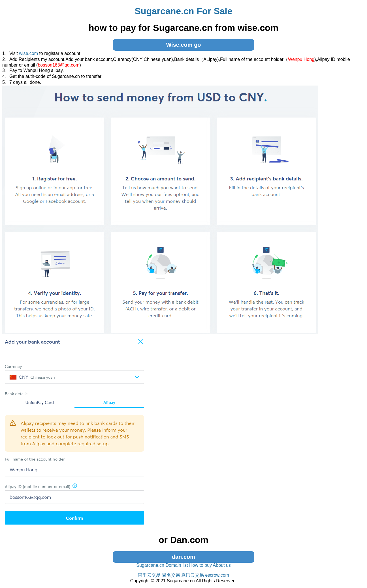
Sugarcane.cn (150, 565)
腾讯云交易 (193, 575)
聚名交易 (171, 575)
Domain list (177, 565)
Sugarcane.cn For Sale (183, 11)
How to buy (200, 565)
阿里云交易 (149, 575)
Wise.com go (183, 45)
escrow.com (217, 575)
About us (222, 565)
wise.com (28, 53)
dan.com (183, 557)
